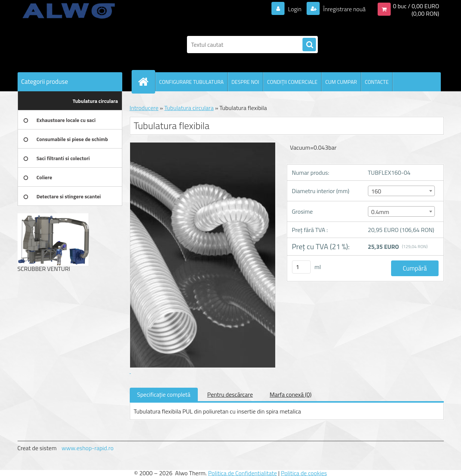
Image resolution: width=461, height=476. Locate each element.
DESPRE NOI (245, 82)
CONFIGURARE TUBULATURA (192, 82)
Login (295, 9)
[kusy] (301, 267)
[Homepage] (147, 82)
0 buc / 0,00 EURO (416, 6)
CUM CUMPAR (341, 82)
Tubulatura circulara (189, 108)
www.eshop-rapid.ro (88, 448)
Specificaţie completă (164, 394)
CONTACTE (377, 82)
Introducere (144, 108)
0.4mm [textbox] (380, 212)
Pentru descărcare (230, 394)
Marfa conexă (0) (291, 394)
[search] (309, 45)
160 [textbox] (376, 191)
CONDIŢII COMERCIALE (292, 82)
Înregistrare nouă (344, 9)
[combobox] (401, 191)
